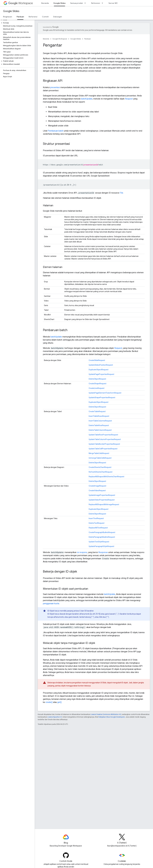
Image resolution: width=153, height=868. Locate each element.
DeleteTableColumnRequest (100, 430)
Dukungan (58, 17)
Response (103, 552)
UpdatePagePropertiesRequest (101, 374)
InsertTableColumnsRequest (100, 421)
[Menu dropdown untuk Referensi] (103, 3)
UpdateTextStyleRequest (99, 542)
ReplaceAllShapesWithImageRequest (104, 504)
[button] (17, 20)
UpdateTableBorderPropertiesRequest (104, 444)
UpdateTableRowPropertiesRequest (103, 435)
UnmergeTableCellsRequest (100, 458)
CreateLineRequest (97, 388)
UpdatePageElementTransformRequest (105, 393)
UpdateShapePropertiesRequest (102, 398)
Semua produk (76, 3)
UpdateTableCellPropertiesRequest (103, 449)
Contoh (45, 17)
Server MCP (114, 3)
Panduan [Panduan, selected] (20, 17)
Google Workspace (60, 39)
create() (49, 702)
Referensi (96, 3)
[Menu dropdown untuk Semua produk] (86, 3)
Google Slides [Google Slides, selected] (59, 3)
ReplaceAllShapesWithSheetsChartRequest (106, 477)
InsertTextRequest (96, 518)
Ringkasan (8, 17)
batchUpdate (87, 99)
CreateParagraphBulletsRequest (102, 532)
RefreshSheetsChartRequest (101, 472)
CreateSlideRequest (97, 360)
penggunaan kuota (51, 603)
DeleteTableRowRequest (99, 425)
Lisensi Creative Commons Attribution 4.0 (106, 714)
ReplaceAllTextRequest (98, 528)
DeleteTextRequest (97, 523)
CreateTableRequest (97, 411)
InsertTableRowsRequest (99, 416)
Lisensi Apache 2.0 (55, 717)
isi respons (82, 552)
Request (129, 99)
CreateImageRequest (97, 486)
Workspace (21, 3)
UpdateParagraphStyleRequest (101, 546)
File (121, 193)
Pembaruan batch (56, 131)
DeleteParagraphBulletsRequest (102, 537)
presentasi (55, 87)
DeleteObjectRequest (97, 379)
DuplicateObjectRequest (99, 370)
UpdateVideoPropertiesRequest (102, 500)
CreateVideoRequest (97, 491)
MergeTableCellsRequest (99, 453)
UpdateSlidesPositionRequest (101, 365)
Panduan (88, 39)
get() (59, 702)
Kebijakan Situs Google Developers (112, 717)
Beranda (45, 3)
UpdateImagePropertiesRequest (102, 495)
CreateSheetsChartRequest (100, 467)
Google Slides (11, 11)
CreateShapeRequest (98, 384)
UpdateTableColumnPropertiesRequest (105, 439)
